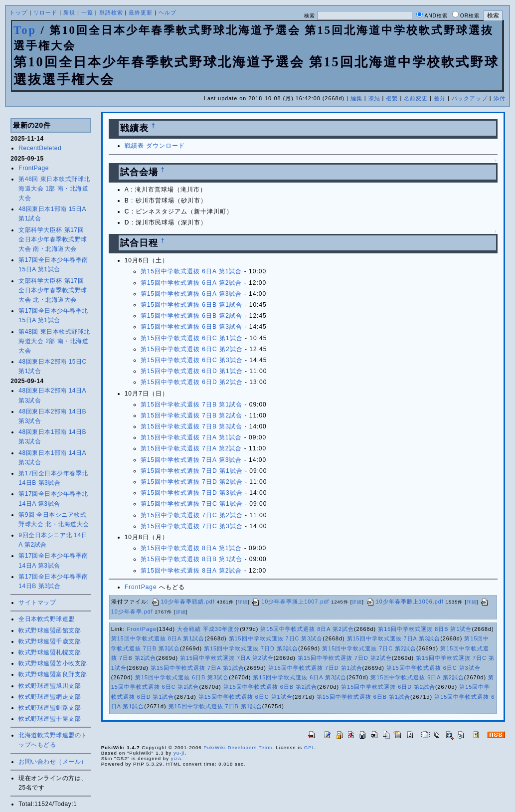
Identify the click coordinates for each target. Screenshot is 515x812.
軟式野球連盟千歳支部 (50, 641)
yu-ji (179, 753)
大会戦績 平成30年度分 (208, 629)
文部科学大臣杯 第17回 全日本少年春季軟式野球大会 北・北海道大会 (53, 290)
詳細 (243, 602)
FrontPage (34, 168)
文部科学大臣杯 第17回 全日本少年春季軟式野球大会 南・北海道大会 (53, 239)
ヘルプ (168, 12)
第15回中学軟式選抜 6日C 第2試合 (192, 349)
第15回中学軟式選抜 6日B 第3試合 (191, 327)
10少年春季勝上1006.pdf (405, 602)
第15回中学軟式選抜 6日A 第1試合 (191, 271)
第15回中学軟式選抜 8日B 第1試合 (191, 559)
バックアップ (470, 98)
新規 (69, 12)
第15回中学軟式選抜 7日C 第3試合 (192, 526)
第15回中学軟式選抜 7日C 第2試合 (192, 515)
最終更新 (141, 12)
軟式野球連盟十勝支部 (50, 719)
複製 (392, 98)
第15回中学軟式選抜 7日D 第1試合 (192, 471)
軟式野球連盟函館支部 (50, 630)
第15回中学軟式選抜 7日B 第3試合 (191, 426)
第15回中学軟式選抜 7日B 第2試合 (191, 415)
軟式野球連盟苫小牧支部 (53, 663)
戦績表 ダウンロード (155, 146)
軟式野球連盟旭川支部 (50, 686)
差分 (440, 98)
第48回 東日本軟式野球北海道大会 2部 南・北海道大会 (54, 341)
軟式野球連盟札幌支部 (50, 652)
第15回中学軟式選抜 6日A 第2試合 (191, 283)
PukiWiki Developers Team (238, 747)
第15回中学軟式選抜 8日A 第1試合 (191, 548)
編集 (356, 98)
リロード (45, 12)
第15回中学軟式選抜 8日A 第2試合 (191, 571)
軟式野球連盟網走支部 (50, 697)
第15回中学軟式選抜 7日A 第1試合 (191, 437)
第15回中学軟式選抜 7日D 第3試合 (192, 493)
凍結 (374, 98)
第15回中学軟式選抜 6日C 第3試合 (192, 360)
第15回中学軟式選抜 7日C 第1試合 (192, 504)
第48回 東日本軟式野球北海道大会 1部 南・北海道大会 (54, 189)
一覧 (87, 12)
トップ (18, 12)
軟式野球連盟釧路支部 (50, 708)
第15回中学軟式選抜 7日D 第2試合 (192, 482)
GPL (310, 747)
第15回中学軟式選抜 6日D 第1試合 (192, 371)
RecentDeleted (40, 148)
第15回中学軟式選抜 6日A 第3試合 (191, 294)
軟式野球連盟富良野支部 (53, 674)
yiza (176, 758)
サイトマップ (37, 603)
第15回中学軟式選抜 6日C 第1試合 (192, 338)
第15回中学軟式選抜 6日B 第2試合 (191, 316)
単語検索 (111, 12)
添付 (500, 98)
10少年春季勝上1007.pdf (290, 602)
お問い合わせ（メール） (53, 762)
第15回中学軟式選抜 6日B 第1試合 (191, 305)
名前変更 (416, 98)
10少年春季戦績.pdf (183, 602)
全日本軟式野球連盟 (47, 619)
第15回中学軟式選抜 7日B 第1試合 (191, 405)
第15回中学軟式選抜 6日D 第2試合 (192, 382)
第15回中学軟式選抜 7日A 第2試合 (191, 448)
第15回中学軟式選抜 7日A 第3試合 (191, 460)
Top (25, 30)
